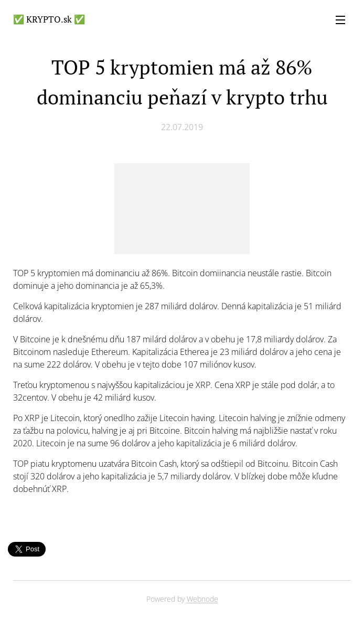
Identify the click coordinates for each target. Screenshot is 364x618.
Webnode (202, 599)
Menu (340, 20)
